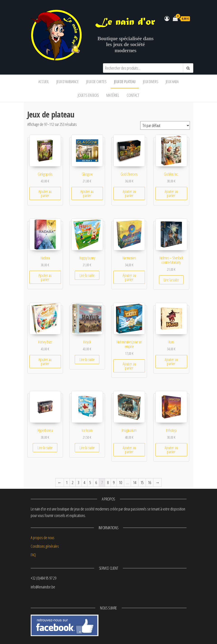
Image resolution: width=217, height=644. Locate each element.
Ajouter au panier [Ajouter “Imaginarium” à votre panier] (129, 450)
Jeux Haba (172, 82)
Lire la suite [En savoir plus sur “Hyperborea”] (45, 448)
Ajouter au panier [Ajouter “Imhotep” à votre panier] (171, 450)
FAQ (33, 555)
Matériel (113, 95)
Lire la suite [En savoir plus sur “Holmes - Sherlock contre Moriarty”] (171, 280)
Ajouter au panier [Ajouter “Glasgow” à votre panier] (87, 193)
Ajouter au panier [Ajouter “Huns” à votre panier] (171, 362)
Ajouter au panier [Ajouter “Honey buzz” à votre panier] (45, 362)
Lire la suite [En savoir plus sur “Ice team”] (87, 448)
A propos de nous (43, 538)
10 (120, 482)
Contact (133, 95)
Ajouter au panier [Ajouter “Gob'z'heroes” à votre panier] (129, 193)
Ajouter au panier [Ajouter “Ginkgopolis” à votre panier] (45, 193)
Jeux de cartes (96, 82)
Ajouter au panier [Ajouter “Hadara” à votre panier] (45, 277)
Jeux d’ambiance (68, 82)
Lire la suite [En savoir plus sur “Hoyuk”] (87, 360)
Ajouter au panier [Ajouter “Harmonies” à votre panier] (129, 277)
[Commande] (165, 125)
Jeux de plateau (125, 82)
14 (135, 482)
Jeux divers (151, 82)
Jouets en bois (88, 95)
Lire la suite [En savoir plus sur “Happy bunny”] (87, 275)
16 (149, 482)
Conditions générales (45, 546)
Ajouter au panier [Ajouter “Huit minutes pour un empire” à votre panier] (129, 366)
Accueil (44, 82)
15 (142, 482)
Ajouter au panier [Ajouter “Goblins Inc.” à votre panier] (171, 193)
